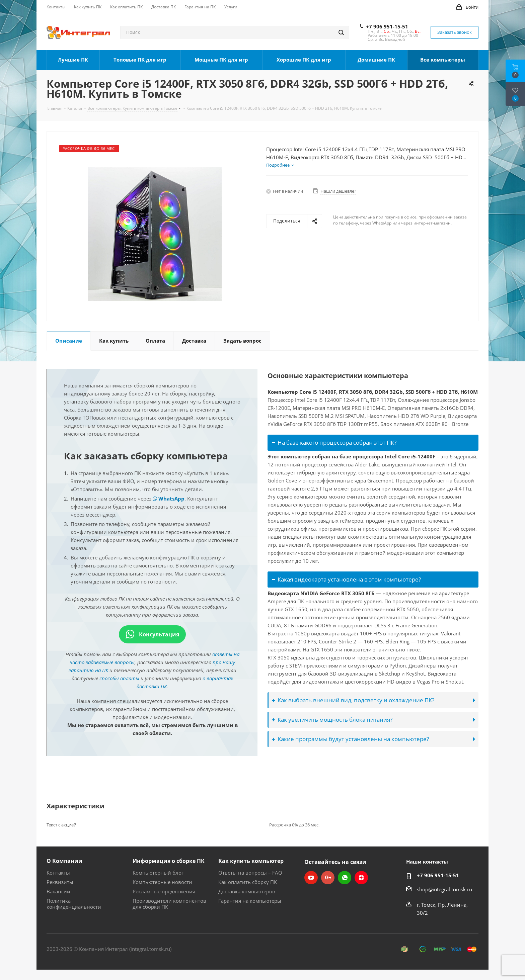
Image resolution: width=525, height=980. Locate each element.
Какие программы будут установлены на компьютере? (350, 739)
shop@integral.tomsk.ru (444, 889)
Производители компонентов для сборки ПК (169, 904)
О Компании (64, 861)
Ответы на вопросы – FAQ (250, 873)
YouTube (311, 878)
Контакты (58, 873)
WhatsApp (169, 499)
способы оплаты (119, 678)
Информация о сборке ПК (169, 861)
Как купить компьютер (251, 861)
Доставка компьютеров (247, 891)
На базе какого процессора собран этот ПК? (334, 442)
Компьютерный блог (158, 873)
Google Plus (328, 878)
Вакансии (58, 891)
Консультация (152, 634)
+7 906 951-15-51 (387, 26)
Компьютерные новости (162, 882)
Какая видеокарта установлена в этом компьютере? (346, 579)
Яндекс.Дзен (361, 878)
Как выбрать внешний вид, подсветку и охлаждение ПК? (353, 700)
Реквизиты (60, 882)
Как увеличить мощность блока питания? (332, 720)
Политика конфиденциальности (74, 904)
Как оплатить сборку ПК (248, 882)
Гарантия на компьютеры (250, 901)
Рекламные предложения (164, 891)
